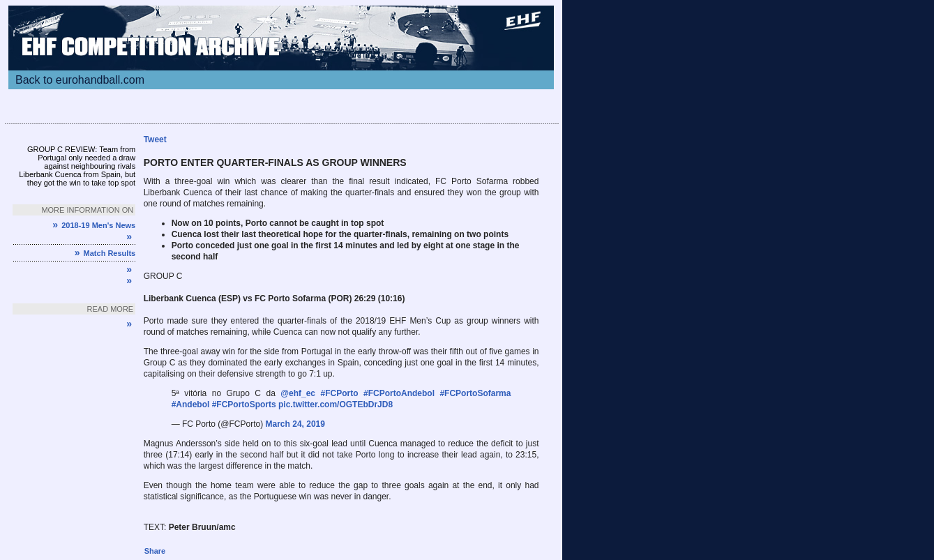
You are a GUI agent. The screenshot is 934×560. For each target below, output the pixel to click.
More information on (87, 210)
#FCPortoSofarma (475, 393)
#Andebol (191, 404)
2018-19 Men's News (94, 225)
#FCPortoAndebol (399, 393)
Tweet (155, 139)
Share (155, 551)
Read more (111, 309)
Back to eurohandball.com (80, 80)
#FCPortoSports (244, 404)
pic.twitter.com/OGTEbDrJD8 (336, 404)
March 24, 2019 (295, 424)
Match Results (105, 253)
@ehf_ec (298, 393)
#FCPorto (340, 393)
